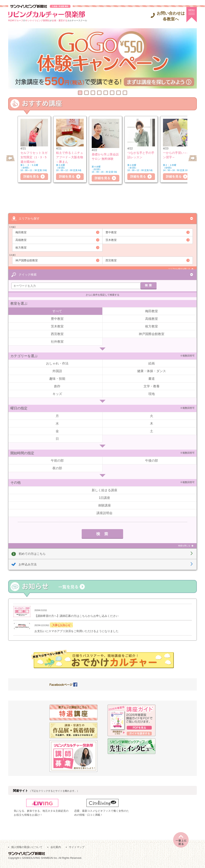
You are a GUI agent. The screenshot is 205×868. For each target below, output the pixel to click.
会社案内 (56, 850)
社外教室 (57, 337)
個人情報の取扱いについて (27, 850)
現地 (152, 389)
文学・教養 (152, 382)
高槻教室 (21, 240)
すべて (57, 307)
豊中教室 (111, 232)
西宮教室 (111, 260)
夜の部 (57, 464)
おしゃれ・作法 (57, 359)
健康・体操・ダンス (152, 367)
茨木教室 (111, 240)
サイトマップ (77, 850)
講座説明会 (105, 508)
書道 (152, 374)
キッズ (57, 389)
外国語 (57, 367)
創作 (57, 382)
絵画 (152, 359)
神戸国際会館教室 (27, 260)
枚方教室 (21, 247)
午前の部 (57, 456)
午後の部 (152, 456)
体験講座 (105, 501)
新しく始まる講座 (105, 486)
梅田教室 (21, 232)
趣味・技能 (57, 374)
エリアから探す (29, 218)
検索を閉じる (184, 541)
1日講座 (105, 493)
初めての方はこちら (32, 549)
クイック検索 (28, 269)
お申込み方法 (28, 560)
